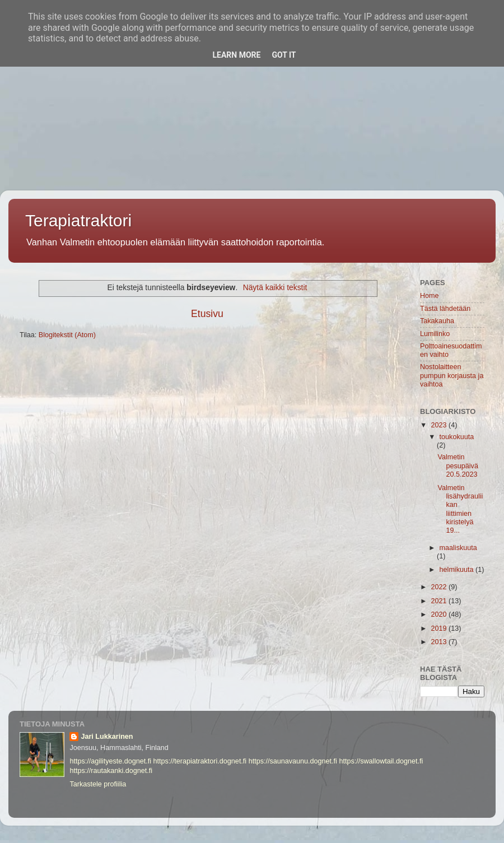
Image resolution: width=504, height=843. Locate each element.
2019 (440, 628)
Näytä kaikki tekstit (275, 287)
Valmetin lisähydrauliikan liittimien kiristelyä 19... (460, 509)
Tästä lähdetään (445, 309)
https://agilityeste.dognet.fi (110, 761)
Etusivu (207, 314)
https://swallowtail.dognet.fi (381, 761)
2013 (440, 642)
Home (430, 296)
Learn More (236, 55)
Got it (284, 55)
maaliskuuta (458, 548)
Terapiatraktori (78, 220)
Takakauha (437, 321)
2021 (440, 601)
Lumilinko (435, 334)
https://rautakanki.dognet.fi (111, 771)
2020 (440, 614)
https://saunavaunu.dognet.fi (293, 761)
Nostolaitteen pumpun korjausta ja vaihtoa (452, 375)
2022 (440, 587)
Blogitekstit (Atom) (67, 335)
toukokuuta (457, 437)
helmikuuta (458, 570)
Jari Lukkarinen (107, 737)
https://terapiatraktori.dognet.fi (200, 761)
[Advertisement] (252, 78)
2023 (440, 425)
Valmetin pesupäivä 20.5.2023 (458, 465)
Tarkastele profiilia (98, 784)
